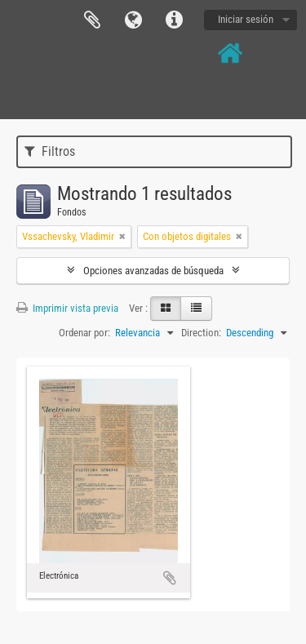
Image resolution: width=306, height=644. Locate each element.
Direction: (201, 333)
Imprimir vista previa (67, 308)
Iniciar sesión (246, 19)
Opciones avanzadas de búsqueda (153, 271)
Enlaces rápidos (174, 20)
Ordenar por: (84, 333)
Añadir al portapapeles (170, 578)
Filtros (50, 151)
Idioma (133, 20)
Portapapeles (92, 20)
